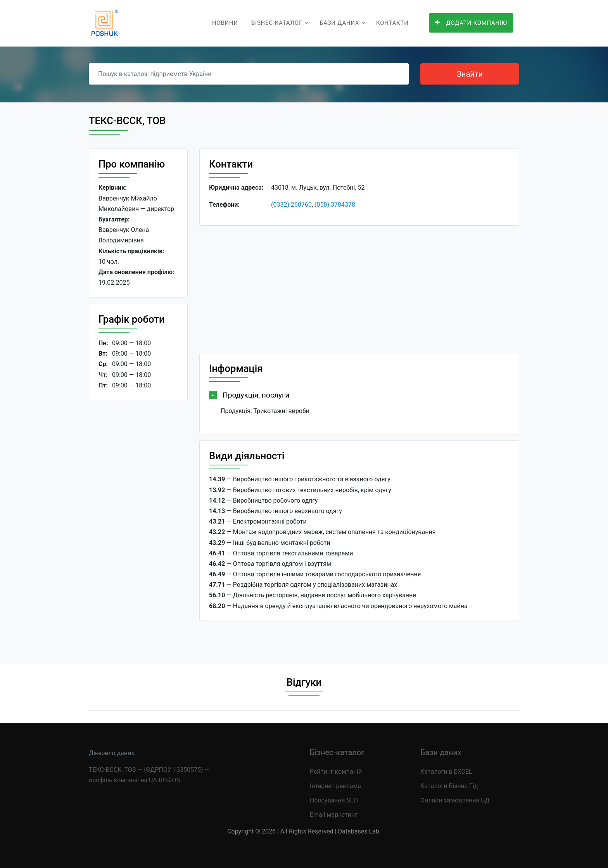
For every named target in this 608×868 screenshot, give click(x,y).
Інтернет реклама (335, 786)
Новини (225, 23)
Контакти (392, 23)
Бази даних (339, 23)
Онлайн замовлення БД (455, 800)
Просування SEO (334, 800)
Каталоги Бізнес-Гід (449, 786)
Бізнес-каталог (277, 23)
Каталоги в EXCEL (446, 772)
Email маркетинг (334, 815)
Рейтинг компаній (336, 772)
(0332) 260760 (291, 205)
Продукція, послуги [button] (256, 395)
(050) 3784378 (335, 205)
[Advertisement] (138, 526)
